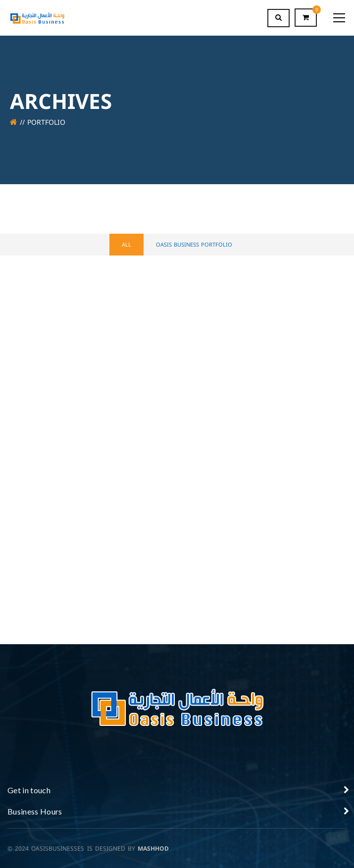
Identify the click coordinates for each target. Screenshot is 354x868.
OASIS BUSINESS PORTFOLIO (194, 245)
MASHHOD (153, 849)
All (126, 245)
